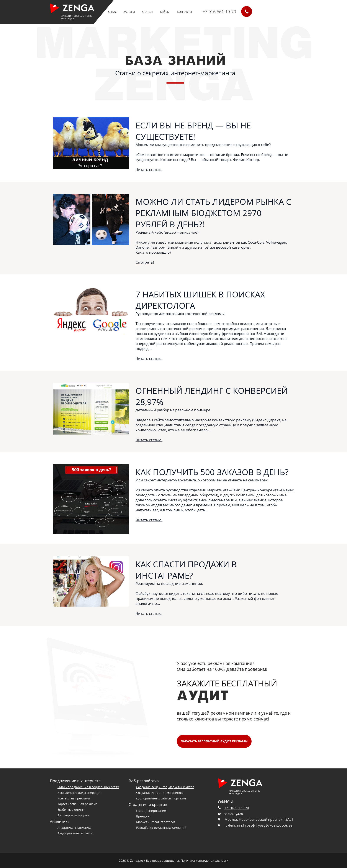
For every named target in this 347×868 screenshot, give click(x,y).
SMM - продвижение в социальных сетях (88, 787)
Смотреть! (145, 262)
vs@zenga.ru (234, 814)
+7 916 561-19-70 (219, 12)
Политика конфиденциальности (205, 861)
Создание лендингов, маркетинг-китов (165, 787)
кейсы (165, 12)
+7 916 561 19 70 (237, 808)
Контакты (184, 12)
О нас (112, 12)
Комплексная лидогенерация (79, 793)
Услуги (129, 12)
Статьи (147, 12)
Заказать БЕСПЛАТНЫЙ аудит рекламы (214, 741)
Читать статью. (149, 170)
